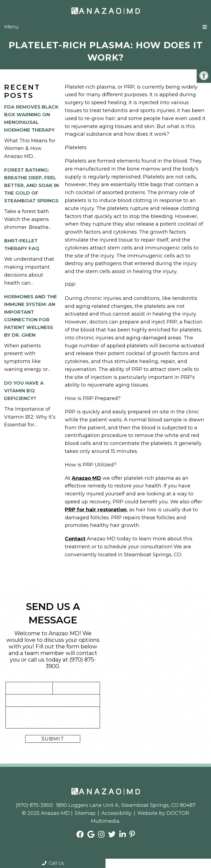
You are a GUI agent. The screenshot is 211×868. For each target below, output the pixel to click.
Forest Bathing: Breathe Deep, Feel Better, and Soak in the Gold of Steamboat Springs (31, 185)
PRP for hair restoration (96, 510)
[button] (204, 76)
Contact (75, 539)
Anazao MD (86, 478)
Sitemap (85, 813)
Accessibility (116, 813)
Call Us (53, 863)
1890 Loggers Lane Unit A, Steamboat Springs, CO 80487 (126, 805)
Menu (12, 27)
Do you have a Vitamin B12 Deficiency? (24, 391)
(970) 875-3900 (34, 805)
